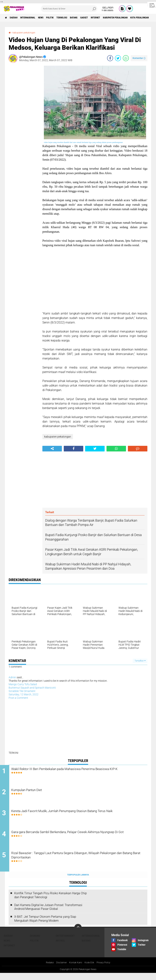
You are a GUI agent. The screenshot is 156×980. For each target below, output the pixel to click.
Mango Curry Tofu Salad (23, 684)
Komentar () (139, 58)
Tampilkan (140, 661)
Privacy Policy (106, 969)
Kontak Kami (75, 969)
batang (93, 18)
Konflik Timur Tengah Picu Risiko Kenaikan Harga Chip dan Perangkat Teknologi (51, 902)
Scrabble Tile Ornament (22, 691)
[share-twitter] (118, 58)
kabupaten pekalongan (26, 32)
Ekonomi (35, 942)
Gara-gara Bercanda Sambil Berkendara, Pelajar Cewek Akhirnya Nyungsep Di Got (79, 840)
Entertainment (65, 942)
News (51, 18)
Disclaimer (59, 969)
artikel (60, 947)
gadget (107, 18)
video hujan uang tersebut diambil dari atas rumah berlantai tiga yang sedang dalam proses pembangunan (83, 142)
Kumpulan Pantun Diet (42, 792)
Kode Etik (91, 969)
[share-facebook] (110, 58)
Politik (63, 18)
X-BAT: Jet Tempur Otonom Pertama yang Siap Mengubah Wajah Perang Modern (45, 925)
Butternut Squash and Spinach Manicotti (32, 688)
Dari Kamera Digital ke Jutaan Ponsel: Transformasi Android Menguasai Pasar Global (48, 914)
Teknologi (78, 18)
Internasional (35, 18)
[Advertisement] (24, 122)
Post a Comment (18, 698)
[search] (69, 9)
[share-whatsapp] (126, 58)
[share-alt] (52, 449)
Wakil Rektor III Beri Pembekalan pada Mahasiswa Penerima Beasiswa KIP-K (76, 772)
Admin (12, 677)
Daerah (17, 18)
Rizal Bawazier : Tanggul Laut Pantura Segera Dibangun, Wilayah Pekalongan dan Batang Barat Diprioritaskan (79, 863)
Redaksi (46, 969)
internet (121, 18)
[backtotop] (78, 934)
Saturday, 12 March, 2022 (24, 694)
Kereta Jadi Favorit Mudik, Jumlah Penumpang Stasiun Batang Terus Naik (78, 818)
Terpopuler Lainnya (78, 882)
